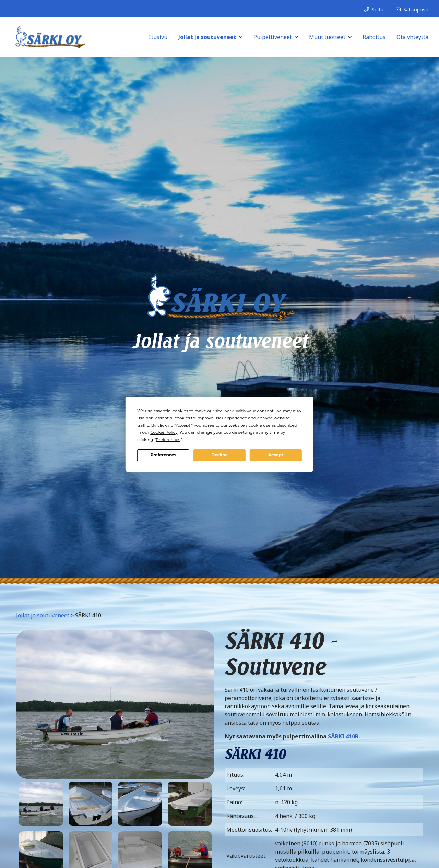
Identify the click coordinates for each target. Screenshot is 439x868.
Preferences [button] (168, 439)
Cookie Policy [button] (164, 432)
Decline (219, 455)
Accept (276, 455)
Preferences (163, 455)
